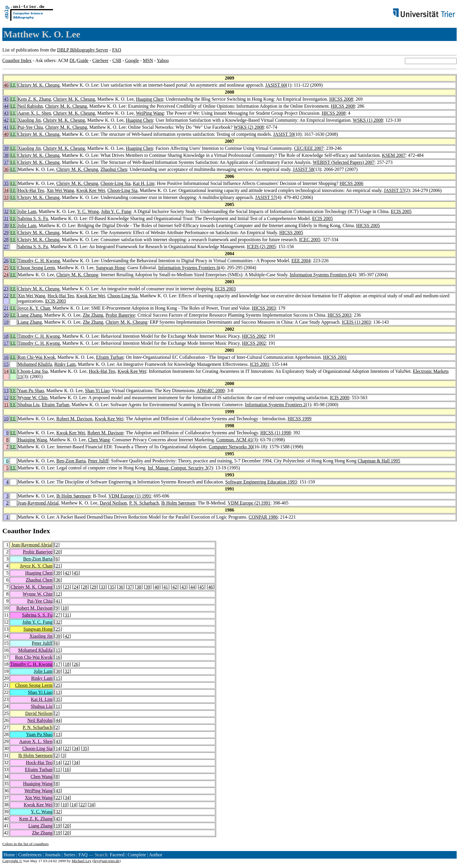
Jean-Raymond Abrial (38, 503)
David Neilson (113, 503)
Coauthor (17, 531)
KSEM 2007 (394, 155)
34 (6, 190)
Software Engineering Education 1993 (261, 482)
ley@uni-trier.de (106, 861)
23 (6, 289)
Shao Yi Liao (97, 391)
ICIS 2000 (340, 398)
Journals (53, 855)
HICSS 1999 (300, 419)
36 (6, 169)
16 (6, 357)
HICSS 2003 (264, 308)
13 (6, 391)
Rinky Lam (65, 364)
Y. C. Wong (88, 211)
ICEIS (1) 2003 (356, 322)
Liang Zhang (30, 315)
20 (6, 315)
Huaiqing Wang (32, 440)
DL (72, 60)
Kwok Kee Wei (91, 190)
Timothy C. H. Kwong (39, 261)
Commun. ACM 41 (234, 440)
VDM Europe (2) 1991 (249, 503)
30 (6, 225)
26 (6, 261)
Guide (83, 60)
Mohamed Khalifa (35, 364)
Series (70, 855)
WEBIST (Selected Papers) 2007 (344, 162)
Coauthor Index (17, 60)
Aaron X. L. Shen (34, 113)
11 (6, 405)
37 (6, 162)
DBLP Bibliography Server (83, 50)
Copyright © (12, 861)
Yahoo (163, 60)
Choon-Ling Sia (115, 183)
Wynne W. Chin (33, 398)
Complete (137, 855)
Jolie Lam (27, 211)
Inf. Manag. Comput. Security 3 (177, 468)
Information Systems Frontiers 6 (189, 268)
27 (6, 247)
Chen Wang (99, 440)
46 (6, 85)
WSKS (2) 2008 (249, 127)
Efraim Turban (110, 357)
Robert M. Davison (74, 419)
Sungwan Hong (111, 268)
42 (6, 120)
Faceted (117, 855)
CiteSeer (101, 60)
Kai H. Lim (144, 183)
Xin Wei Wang (60, 190)
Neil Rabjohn (30, 106)
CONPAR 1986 (263, 517)
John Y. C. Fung (116, 211)
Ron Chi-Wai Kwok (37, 357)
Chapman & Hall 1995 (379, 461)
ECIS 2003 (226, 289)
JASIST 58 (303, 169)
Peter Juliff (98, 461)
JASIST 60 (275, 85)
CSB (117, 60)
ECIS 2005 (401, 211)
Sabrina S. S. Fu (33, 218)
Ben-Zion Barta (71, 461)
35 (6, 183)
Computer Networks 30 (231, 447)
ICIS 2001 (260, 364)
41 (6, 127)
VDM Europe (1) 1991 (130, 496)
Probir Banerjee (120, 315)
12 (6, 398)
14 (6, 371)
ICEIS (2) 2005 (262, 247)
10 (6, 419)
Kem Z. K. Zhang (34, 99)
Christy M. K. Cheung (39, 85)
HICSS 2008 (341, 99)
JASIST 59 (283, 134)
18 (6, 336)
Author (156, 855)
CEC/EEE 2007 (309, 148)
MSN (148, 60)
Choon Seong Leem (36, 268)
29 (6, 233)
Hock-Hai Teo (31, 190)
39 (6, 148)
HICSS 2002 (254, 336)
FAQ (117, 50)
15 (6, 364)
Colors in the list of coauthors (25, 844)
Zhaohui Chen (114, 169)
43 (6, 113)
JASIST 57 (394, 190)
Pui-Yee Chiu (30, 127)
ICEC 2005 (310, 240)
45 (6, 99)
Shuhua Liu (29, 405)
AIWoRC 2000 (210, 391)
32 (6, 211)
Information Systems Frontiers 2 (275, 405)
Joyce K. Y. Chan (34, 308)
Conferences (30, 855)
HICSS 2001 (335, 357)
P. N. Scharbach (144, 503)
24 (6, 275)
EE (13, 85)
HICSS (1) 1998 (275, 433)
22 (6, 296)
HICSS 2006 (351, 183)
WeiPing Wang (150, 113)
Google (132, 60)
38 (6, 155)
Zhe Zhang (93, 315)
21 (6, 308)
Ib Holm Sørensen (73, 496)
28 (6, 240)
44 (6, 106)
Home (9, 855)
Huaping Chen (150, 99)
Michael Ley (82, 861)
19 (6, 322)
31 (6, 218)
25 (6, 268)
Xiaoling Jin (29, 120)
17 (6, 343)
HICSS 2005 (368, 225)
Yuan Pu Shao (31, 391)
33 (6, 197)
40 (6, 134)
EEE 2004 (301, 261)
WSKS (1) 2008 (368, 120)
